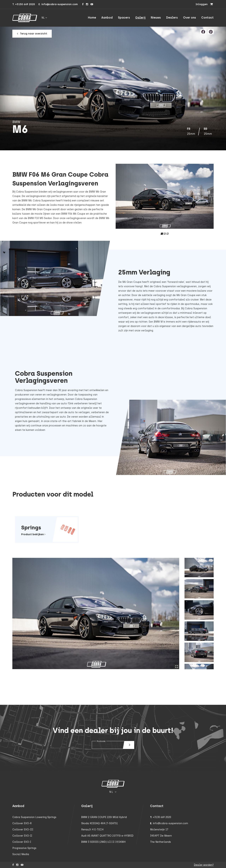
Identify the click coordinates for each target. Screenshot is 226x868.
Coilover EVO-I (22, 842)
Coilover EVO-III (23, 830)
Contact (207, 18)
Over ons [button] (190, 18)
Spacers (124, 18)
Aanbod (107, 18)
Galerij (140, 18)
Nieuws (156, 18)
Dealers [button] (172, 18)
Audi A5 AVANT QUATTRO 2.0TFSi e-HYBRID (107, 836)
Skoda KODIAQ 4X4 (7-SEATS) (99, 823)
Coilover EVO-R (22, 823)
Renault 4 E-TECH (92, 830)
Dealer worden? (204, 865)
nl (44, 18)
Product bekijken (33, 534)
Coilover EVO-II (22, 836)
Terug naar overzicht (32, 34)
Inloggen (202, 4)
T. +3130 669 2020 (24, 4)
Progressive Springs (24, 848)
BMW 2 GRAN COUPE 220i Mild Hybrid (104, 817)
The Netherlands (160, 842)
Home (92, 18)
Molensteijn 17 (159, 830)
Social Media (21, 854)
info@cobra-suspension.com (170, 823)
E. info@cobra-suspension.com (58, 4)
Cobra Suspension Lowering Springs (34, 817)
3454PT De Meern (161, 836)
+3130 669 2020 (162, 817)
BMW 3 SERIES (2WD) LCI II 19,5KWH (103, 842)
